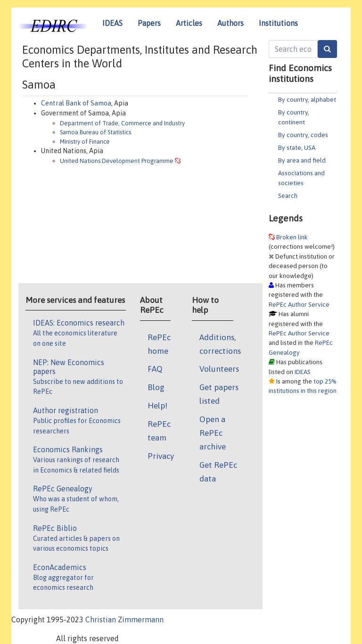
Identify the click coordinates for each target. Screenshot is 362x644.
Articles (189, 23)
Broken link (292, 237)
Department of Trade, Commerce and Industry (122, 123)
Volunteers (219, 369)
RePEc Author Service (299, 304)
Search (288, 196)
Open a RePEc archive (213, 433)
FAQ (155, 369)
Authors (230, 23)
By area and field (302, 160)
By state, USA (297, 147)
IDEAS (112, 23)
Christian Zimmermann (124, 620)
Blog (156, 387)
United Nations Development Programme (117, 161)
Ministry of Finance (85, 142)
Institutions (278, 23)
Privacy (161, 456)
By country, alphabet (307, 99)
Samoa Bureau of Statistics (95, 132)
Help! (157, 406)
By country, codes (303, 135)
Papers (149, 23)
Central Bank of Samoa (76, 103)
